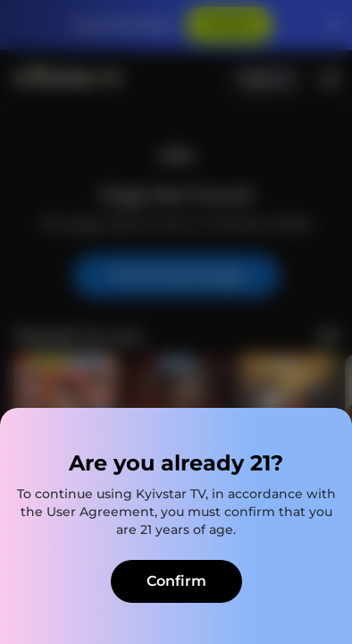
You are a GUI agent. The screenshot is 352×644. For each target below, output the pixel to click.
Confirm (176, 581)
